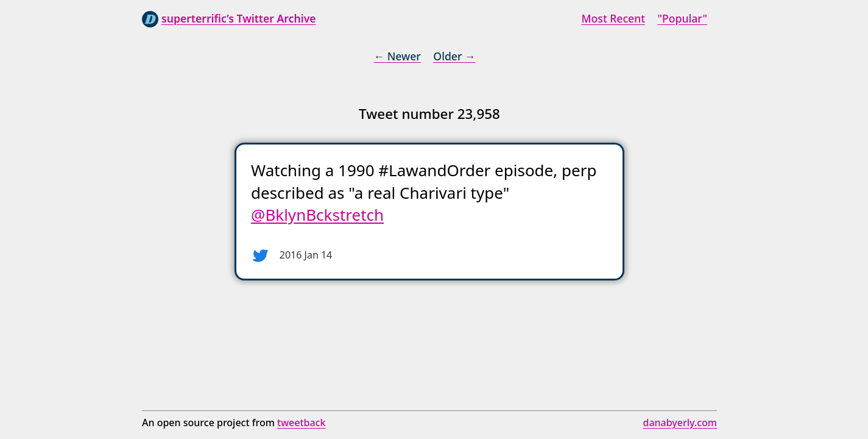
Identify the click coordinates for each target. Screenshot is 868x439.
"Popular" (683, 18)
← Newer (397, 56)
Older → (454, 56)
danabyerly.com (680, 423)
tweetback (301, 423)
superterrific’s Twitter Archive (239, 18)
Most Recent (613, 18)
